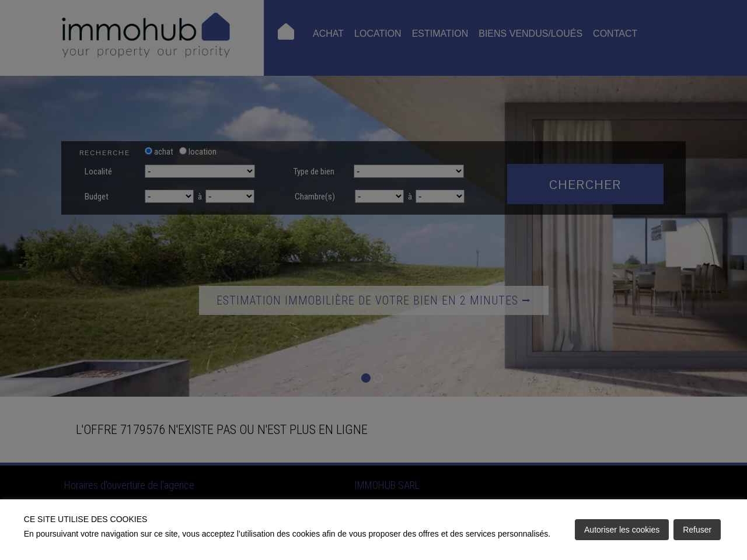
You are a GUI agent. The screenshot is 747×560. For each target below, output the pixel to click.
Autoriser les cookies (622, 530)
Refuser (697, 530)
